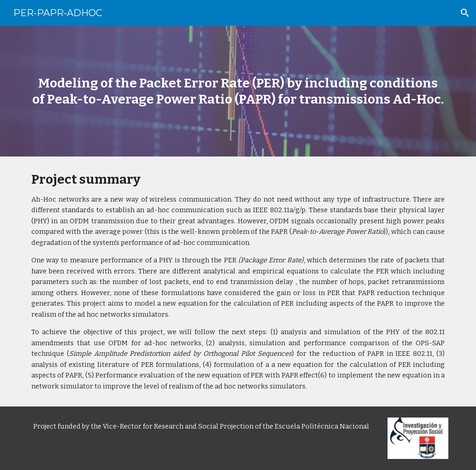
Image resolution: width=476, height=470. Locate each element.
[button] (465, 13)
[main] (238, 91)
